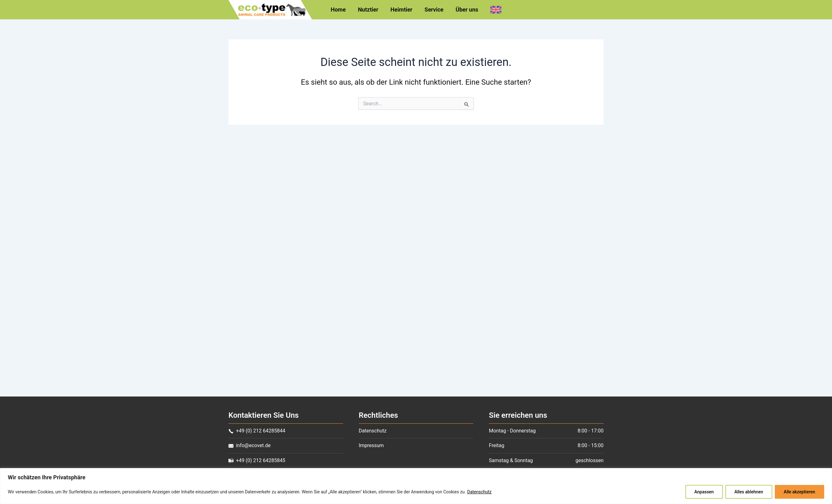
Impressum (371, 445)
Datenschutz (479, 492)
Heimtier (402, 10)
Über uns (465, 10)
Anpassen (704, 492)
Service (434, 10)
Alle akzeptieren (799, 492)
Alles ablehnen (749, 492)
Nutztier (370, 10)
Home (340, 10)
